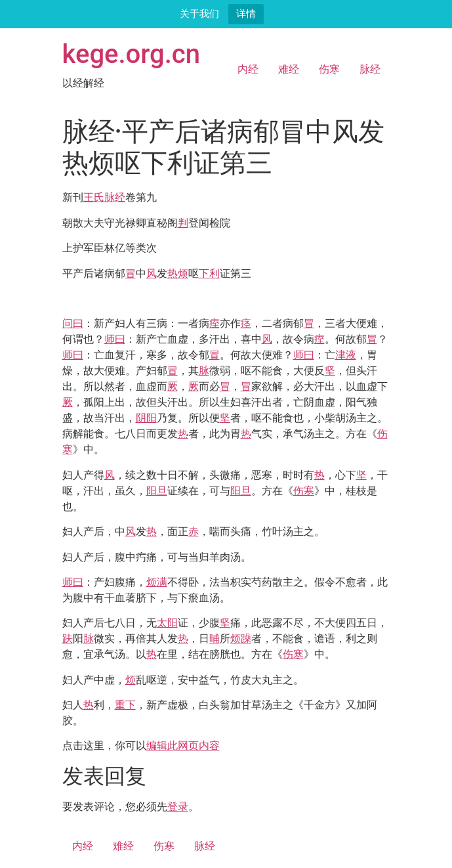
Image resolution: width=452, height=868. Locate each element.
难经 (289, 69)
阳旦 (157, 491)
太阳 (167, 623)
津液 (346, 355)
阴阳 (146, 418)
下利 (209, 273)
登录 (178, 807)
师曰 (115, 339)
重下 (125, 705)
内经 (248, 69)
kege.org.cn (132, 54)
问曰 (73, 323)
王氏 (94, 197)
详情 (246, 13)
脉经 (370, 69)
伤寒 (329, 69)
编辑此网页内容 (183, 746)
